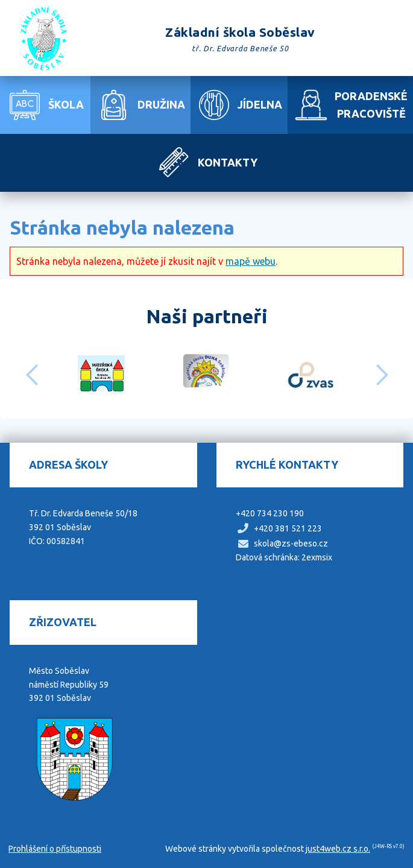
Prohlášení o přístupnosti (55, 849)
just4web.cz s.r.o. (338, 849)
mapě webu (251, 261)
